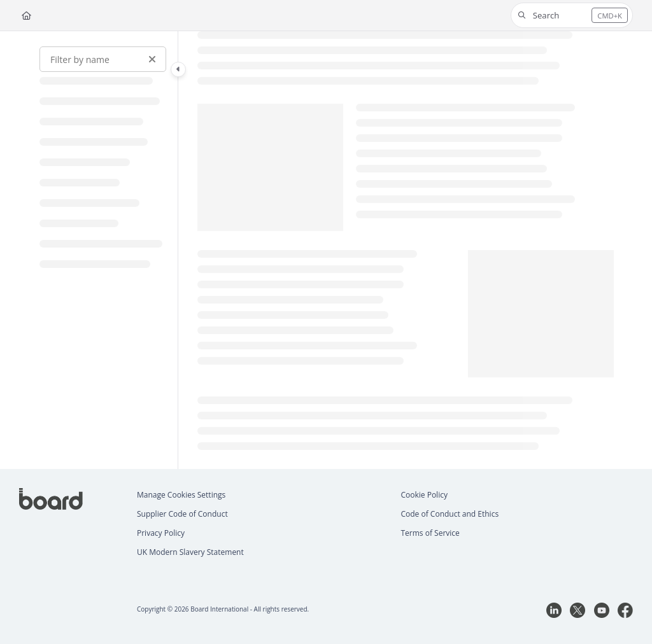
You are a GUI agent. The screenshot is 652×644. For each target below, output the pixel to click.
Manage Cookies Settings (181, 495)
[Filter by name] (103, 59)
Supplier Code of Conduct (182, 514)
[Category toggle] (178, 69)
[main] (406, 250)
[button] (572, 15)
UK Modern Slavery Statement (190, 552)
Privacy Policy (161, 533)
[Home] (26, 15)
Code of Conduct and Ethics (450, 514)
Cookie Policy (424, 495)
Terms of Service (430, 533)
